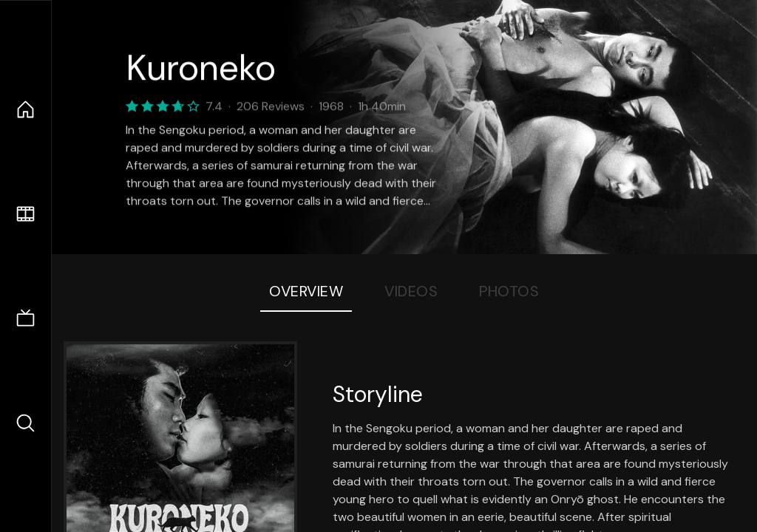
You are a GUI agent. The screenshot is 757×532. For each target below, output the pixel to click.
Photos (509, 291)
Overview (306, 291)
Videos (411, 291)
